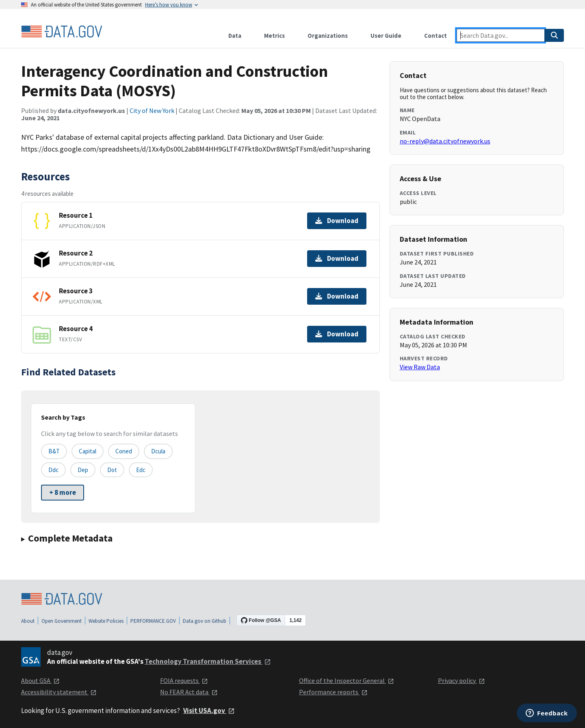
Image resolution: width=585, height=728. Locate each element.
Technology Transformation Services (208, 661)
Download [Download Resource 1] (337, 221)
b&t (54, 451)
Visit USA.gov (209, 711)
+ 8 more (63, 492)
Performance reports (333, 692)
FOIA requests (184, 680)
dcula (158, 451)
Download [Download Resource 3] (337, 296)
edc (141, 470)
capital (88, 451)
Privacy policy (461, 680)
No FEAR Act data (189, 692)
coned (124, 451)
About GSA (40, 680)
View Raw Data (420, 367)
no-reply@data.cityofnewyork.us (445, 141)
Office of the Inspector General (347, 680)
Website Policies (106, 621)
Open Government (62, 621)
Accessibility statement (59, 692)
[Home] (62, 32)
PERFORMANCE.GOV (153, 621)
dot (112, 470)
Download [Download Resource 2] (337, 258)
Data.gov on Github (205, 621)
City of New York (152, 110)
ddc (53, 470)
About (28, 621)
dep (83, 470)
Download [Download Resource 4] (337, 334)
